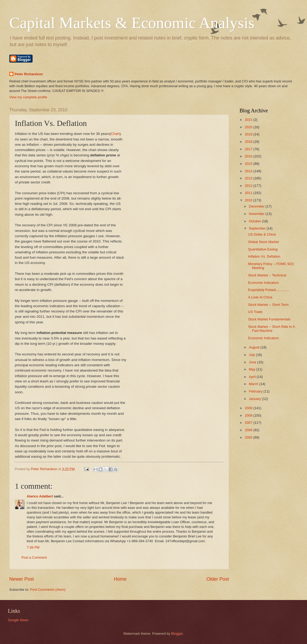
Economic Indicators (263, 283)
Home (120, 579)
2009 (249, 408)
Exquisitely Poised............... (269, 290)
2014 (249, 171)
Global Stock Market (263, 242)
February (256, 391)
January (255, 399)
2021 (249, 120)
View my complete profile (28, 97)
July (252, 355)
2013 (249, 178)
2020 (249, 127)
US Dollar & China (262, 234)
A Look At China (260, 297)
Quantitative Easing (263, 249)
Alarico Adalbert (40, 496)
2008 (249, 415)
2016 (249, 156)
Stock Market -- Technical (267, 275)
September (258, 228)
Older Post (218, 579)
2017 (249, 149)
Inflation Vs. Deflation (264, 256)
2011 (249, 193)
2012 (249, 186)
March (254, 384)
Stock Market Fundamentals (269, 319)
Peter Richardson (29, 74)
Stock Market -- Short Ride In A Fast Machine (271, 329)
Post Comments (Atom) (48, 590)
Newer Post (22, 579)
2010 (249, 200)
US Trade (255, 312)
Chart (115, 134)
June (253, 362)
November (257, 214)
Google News (18, 620)
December (257, 206)
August (255, 347)
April (253, 377)
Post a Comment (34, 557)
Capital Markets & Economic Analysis (132, 23)
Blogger (177, 634)
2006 (249, 430)
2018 (249, 142)
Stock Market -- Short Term (268, 305)
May (252, 369)
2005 (249, 437)
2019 (249, 134)
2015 (249, 164)
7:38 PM (33, 547)
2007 (249, 423)
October (255, 221)
